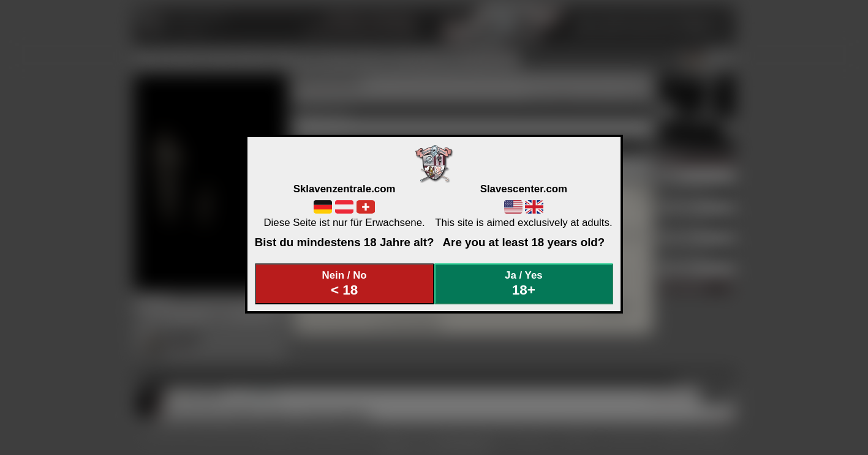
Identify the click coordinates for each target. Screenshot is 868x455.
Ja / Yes (524, 284)
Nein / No (344, 284)
